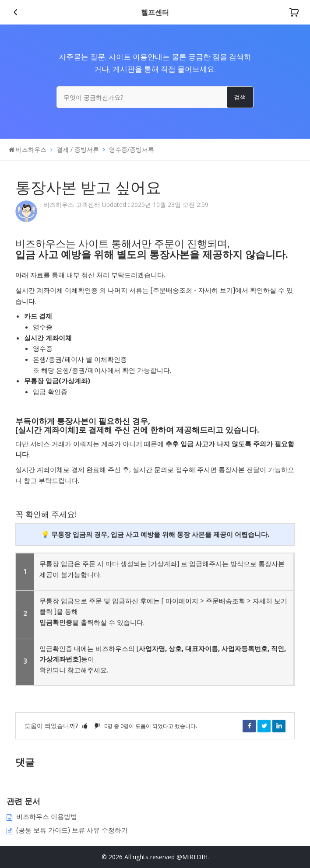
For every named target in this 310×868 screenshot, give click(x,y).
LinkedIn (279, 726)
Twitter (264, 726)
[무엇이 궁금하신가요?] (155, 97)
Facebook (249, 726)
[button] (85, 726)
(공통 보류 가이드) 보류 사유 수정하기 (72, 830)
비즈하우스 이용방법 (47, 817)
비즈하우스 (31, 149)
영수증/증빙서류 (132, 149)
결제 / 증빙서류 (78, 149)
